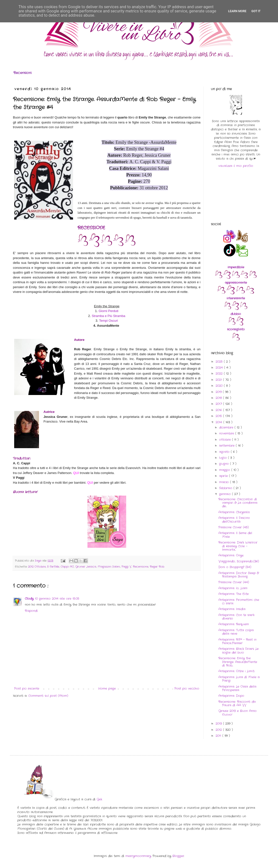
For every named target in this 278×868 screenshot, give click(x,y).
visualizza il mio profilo (236, 166)
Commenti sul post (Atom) (48, 696)
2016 (219, 410)
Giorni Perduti (108, 311)
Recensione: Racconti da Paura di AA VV (237, 703)
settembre (227, 446)
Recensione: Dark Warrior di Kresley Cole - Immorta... (238, 546)
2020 (220, 386)
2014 (219, 422)
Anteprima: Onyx (231, 555)
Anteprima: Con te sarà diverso (236, 617)
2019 (219, 392)
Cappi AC (67, 567)
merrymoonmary (138, 856)
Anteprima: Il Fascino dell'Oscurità (234, 520)
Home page (107, 689)
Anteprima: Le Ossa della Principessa (237, 688)
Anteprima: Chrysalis (234, 512)
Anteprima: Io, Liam (233, 588)
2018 (219, 398)
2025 (220, 362)
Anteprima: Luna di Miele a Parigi (239, 679)
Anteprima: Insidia (232, 609)
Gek (99, 799)
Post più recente (27, 689)
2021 (219, 380)
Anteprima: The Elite (234, 594)
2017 (219, 404)
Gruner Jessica (86, 567)
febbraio (226, 488)
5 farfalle (53, 567)
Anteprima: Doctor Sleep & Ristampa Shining (239, 575)
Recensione (141, 567)
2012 (219, 730)
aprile (224, 476)
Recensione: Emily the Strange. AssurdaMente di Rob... (238, 662)
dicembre (227, 427)
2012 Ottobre (37, 567)
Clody (29, 599)
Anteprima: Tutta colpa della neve (236, 632)
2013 (219, 724)
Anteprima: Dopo (231, 696)
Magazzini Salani (109, 567)
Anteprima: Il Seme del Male (235, 535)
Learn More (237, 11)
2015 (219, 416)
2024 (220, 368)
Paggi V (126, 567)
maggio (225, 470)
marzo (225, 482)
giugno (225, 464)
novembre (227, 433)
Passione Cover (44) (234, 582)
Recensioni (22, 73)
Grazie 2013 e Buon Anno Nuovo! (238, 713)
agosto (225, 452)
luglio (224, 458)
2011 (219, 736)
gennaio (226, 494)
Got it (256, 11)
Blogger (178, 856)
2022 (220, 374)
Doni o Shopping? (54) (235, 567)
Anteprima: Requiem (234, 624)
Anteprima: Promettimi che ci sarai (239, 602)
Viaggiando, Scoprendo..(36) (239, 561)
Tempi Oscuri (109, 321)
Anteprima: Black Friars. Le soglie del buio (238, 651)
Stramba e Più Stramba (108, 316)
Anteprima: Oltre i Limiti (237, 671)
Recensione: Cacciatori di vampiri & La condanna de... (238, 503)
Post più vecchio (187, 689)
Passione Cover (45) (234, 527)
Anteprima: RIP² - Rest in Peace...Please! (237, 641)
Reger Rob (157, 567)
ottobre (226, 440)
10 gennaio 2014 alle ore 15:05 (57, 599)
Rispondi (31, 611)
